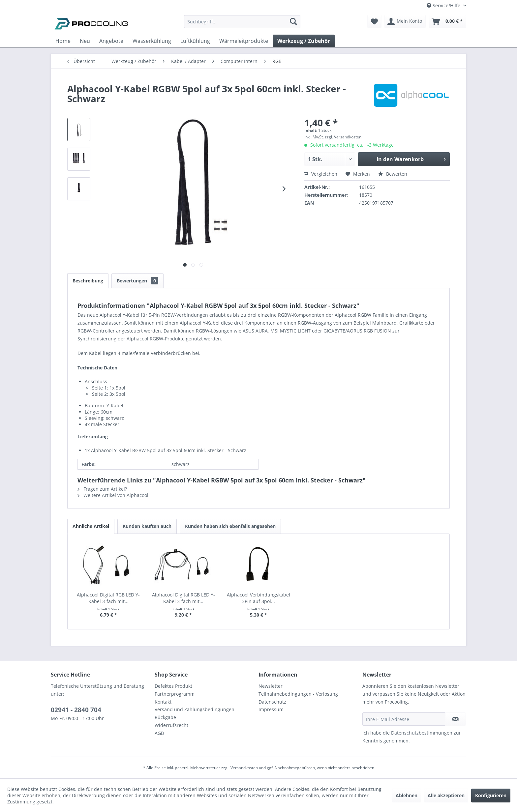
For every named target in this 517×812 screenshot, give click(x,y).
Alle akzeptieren (446, 795)
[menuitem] (242, 25)
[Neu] (85, 41)
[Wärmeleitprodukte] (244, 41)
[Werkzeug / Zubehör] (304, 41)
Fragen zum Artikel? (102, 489)
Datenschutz (272, 702)
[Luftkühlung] (195, 41)
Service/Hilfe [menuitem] (444, 5)
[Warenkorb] (447, 21)
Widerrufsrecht (171, 725)
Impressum (271, 709)
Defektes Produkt (173, 686)
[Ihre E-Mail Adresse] (404, 719)
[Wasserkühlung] (152, 41)
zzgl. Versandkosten (343, 137)
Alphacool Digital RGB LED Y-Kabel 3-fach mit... (108, 598)
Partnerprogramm (175, 694)
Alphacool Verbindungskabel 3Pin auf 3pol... (258, 598)
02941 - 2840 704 (76, 710)
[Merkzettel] (374, 21)
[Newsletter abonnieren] (456, 719)
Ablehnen (407, 795)
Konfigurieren (491, 795)
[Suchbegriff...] (242, 21)
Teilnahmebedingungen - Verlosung (298, 694)
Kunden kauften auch (147, 526)
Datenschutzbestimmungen (422, 733)
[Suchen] (293, 21)
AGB (159, 733)
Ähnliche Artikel (91, 526)
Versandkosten (244, 768)
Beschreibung (88, 281)
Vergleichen (321, 174)
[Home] (63, 41)
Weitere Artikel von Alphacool (113, 495)
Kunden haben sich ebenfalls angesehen (230, 526)
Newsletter (271, 686)
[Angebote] (111, 41)
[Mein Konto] (405, 21)
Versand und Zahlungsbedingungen (195, 709)
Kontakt (163, 702)
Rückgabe (165, 717)
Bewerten (393, 174)
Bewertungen (137, 281)
